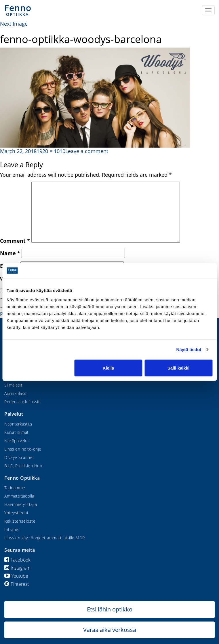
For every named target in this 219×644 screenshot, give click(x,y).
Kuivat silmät (17, 432)
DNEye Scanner (19, 457)
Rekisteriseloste (20, 521)
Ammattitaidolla (19, 496)
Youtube (16, 576)
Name (10, 253)
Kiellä (108, 368)
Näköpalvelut (17, 441)
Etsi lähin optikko (110, 609)
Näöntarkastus (18, 424)
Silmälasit (13, 385)
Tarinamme (15, 488)
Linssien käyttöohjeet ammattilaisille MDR (45, 538)
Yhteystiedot (16, 513)
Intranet (12, 529)
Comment (15, 241)
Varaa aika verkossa (110, 630)
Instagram (17, 568)
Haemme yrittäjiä (21, 504)
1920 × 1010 (51, 151)
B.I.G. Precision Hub (23, 466)
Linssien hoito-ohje (23, 449)
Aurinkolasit (16, 393)
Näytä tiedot (189, 350)
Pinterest (17, 584)
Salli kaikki (179, 368)
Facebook (17, 560)
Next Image (14, 24)
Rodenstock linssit (22, 402)
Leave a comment (87, 151)
